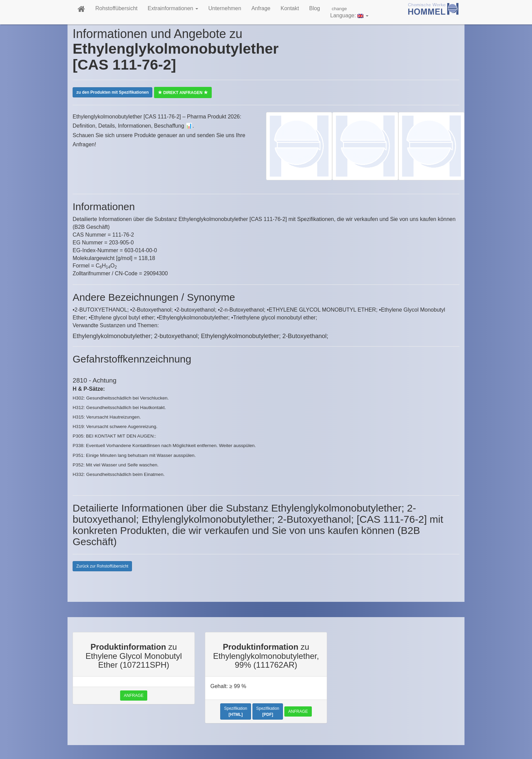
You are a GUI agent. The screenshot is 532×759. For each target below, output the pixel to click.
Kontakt (290, 8)
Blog (315, 8)
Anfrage (261, 8)
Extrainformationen (173, 8)
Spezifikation (235, 711)
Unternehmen (225, 8)
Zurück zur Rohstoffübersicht (102, 566)
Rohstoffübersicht (116, 8)
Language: (349, 12)
